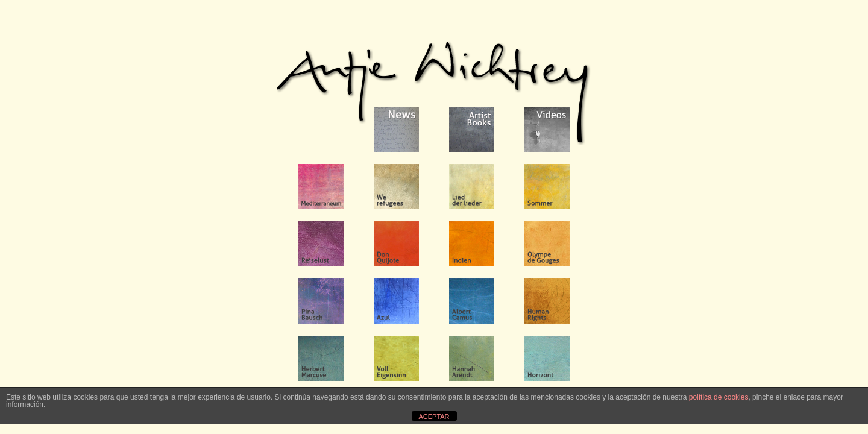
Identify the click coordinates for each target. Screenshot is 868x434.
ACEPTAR (434, 417)
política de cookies (719, 397)
